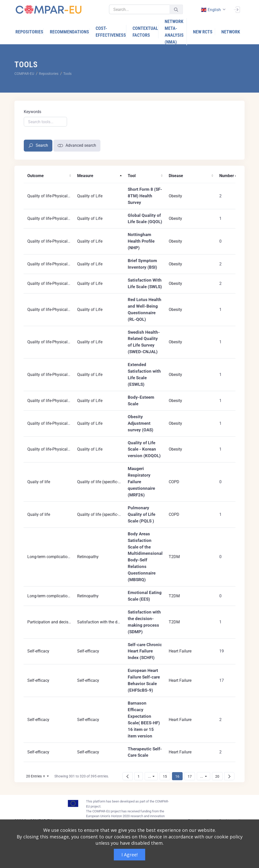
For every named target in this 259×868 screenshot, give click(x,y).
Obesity (175, 196)
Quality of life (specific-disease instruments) (116, 482)
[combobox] (213, 10)
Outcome (36, 176)
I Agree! (129, 855)
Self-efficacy (38, 651)
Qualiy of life (39, 482)
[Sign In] (237, 9)
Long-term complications (50, 557)
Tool (132, 176)
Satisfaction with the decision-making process (118, 622)
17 (191, 776)
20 (219, 776)
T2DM (174, 557)
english (211, 10)
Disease (176, 176)
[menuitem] (30, 32)
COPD (174, 482)
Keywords (33, 112)
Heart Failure (180, 651)
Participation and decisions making (59, 622)
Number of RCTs (234, 176)
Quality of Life (90, 196)
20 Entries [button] (39, 777)
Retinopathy (88, 557)
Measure (85, 176)
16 (179, 776)
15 (166, 776)
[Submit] (176, 9)
